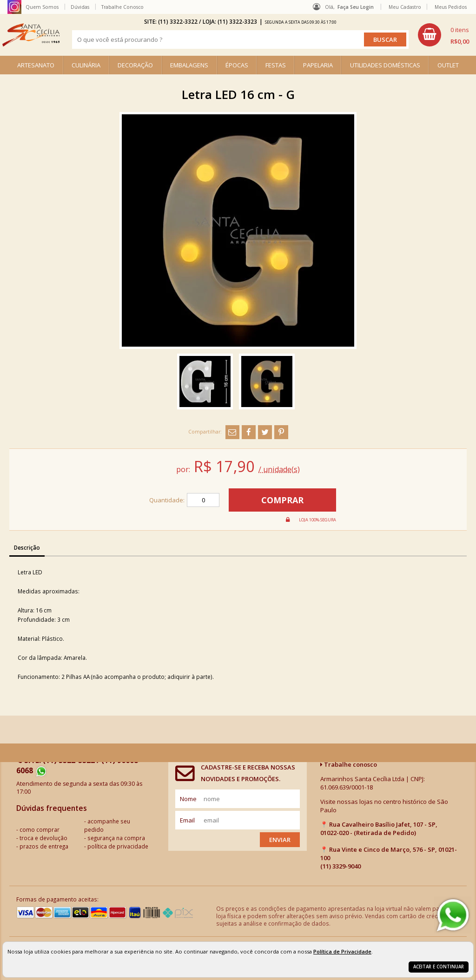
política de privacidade (118, 846)
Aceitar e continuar (439, 967)
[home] (31, 35)
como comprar (40, 829)
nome (188, 799)
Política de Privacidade (342, 951)
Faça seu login (356, 7)
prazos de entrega (44, 846)
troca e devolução (43, 838)
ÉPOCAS (237, 65)
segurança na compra (116, 838)
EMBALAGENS (189, 65)
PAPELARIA (318, 65)
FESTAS (276, 65)
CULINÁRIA (86, 65)
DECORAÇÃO (135, 65)
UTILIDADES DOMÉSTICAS (385, 65)
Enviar (280, 840)
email (187, 820)
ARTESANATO (36, 65)
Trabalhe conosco (349, 764)
